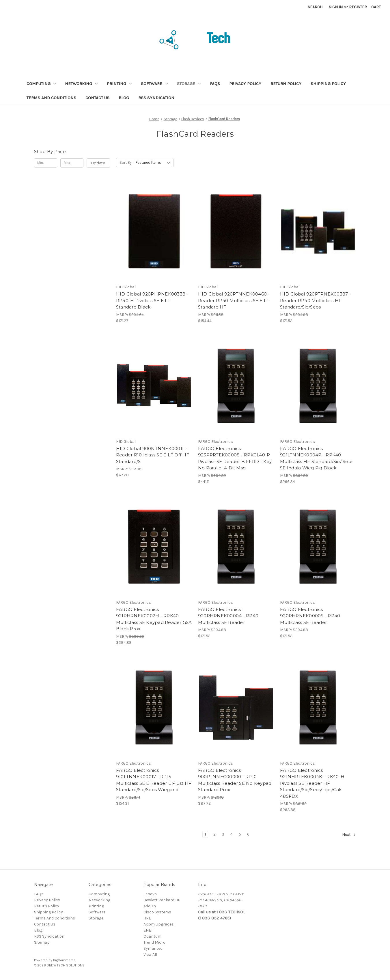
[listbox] (154, 163)
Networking (81, 84)
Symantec (153, 948)
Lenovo (150, 894)
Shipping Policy (328, 84)
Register (358, 7)
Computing (41, 84)
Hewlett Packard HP (162, 900)
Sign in (336, 7)
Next (349, 835)
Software (154, 84)
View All (150, 954)
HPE (147, 918)
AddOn (150, 906)
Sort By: (126, 162)
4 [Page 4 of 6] (232, 834)
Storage (189, 84)
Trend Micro (154, 942)
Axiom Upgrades (159, 924)
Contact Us (97, 98)
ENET (148, 930)
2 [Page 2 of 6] (214, 834)
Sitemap (42, 942)
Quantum (152, 936)
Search (315, 7)
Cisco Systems (157, 912)
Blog (124, 98)
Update (98, 163)
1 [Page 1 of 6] (205, 834)
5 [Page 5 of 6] (240, 834)
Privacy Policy (245, 84)
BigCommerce (64, 960)
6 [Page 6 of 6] (248, 834)
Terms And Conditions (51, 98)
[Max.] (72, 163)
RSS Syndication (156, 98)
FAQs (215, 84)
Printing (119, 84)
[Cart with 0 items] (376, 7)
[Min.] (46, 163)
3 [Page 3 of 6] (223, 834)
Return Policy (286, 84)
